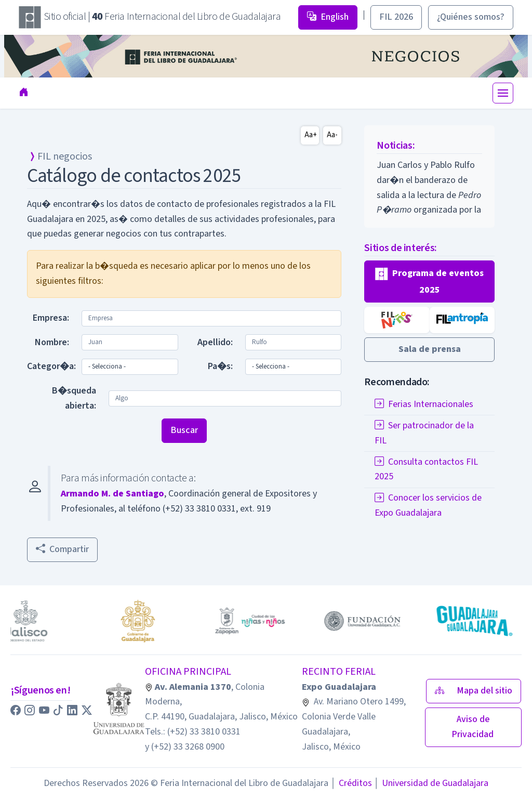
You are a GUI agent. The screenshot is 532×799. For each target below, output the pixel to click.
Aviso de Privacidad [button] (474, 727)
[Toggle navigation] (503, 93)
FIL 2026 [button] (396, 17)
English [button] (328, 17)
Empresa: (51, 318)
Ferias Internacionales (424, 404)
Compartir (62, 549)
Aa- (332, 135)
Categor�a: (51, 366)
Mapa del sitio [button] (474, 691)
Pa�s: (220, 366)
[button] (429, 281)
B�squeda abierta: (74, 398)
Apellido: (215, 342)
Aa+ (311, 135)
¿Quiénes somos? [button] (471, 17)
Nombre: (52, 342)
